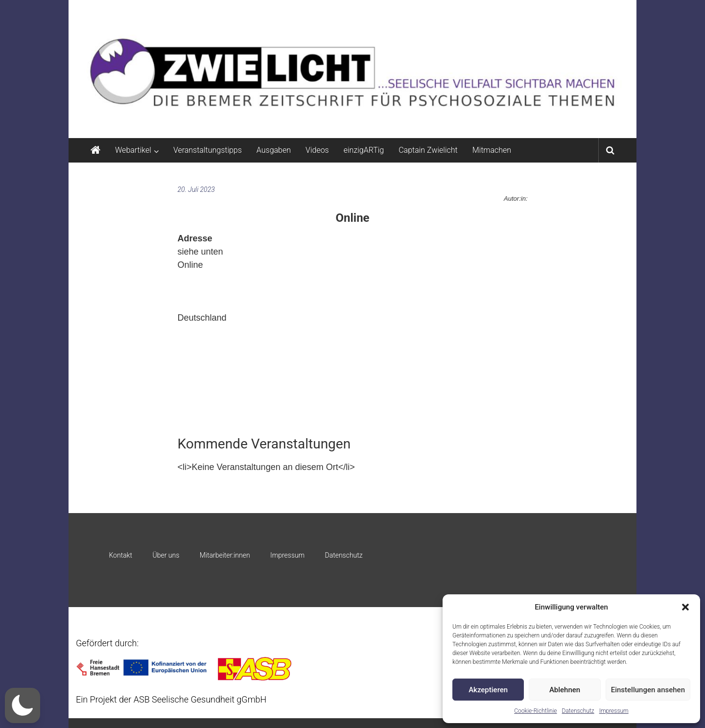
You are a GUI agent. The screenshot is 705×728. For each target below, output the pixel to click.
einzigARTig (364, 150)
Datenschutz (578, 711)
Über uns (166, 555)
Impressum (614, 711)
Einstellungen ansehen (648, 690)
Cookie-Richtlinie (535, 711)
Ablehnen (565, 690)
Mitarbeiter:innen (225, 555)
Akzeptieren (488, 690)
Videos (317, 150)
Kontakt (120, 555)
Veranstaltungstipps (208, 150)
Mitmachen (492, 150)
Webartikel (133, 150)
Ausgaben (274, 150)
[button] (685, 607)
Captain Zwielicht (428, 150)
